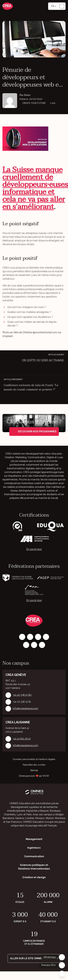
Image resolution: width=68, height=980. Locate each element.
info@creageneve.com (26, 709)
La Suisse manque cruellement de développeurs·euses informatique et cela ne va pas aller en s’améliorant (35, 188)
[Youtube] (42, 645)
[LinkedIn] (38, 637)
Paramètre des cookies (34, 765)
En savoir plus (34, 549)
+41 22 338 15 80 (22, 695)
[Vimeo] (34, 645)
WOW (46, 776)
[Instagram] (30, 637)
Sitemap (34, 770)
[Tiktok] (46, 637)
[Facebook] (22, 637)
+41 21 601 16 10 (22, 739)
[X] (26, 645)
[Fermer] (62, 974)
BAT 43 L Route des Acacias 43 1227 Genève (18, 684)
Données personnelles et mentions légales (34, 759)
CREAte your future (33, 103)
